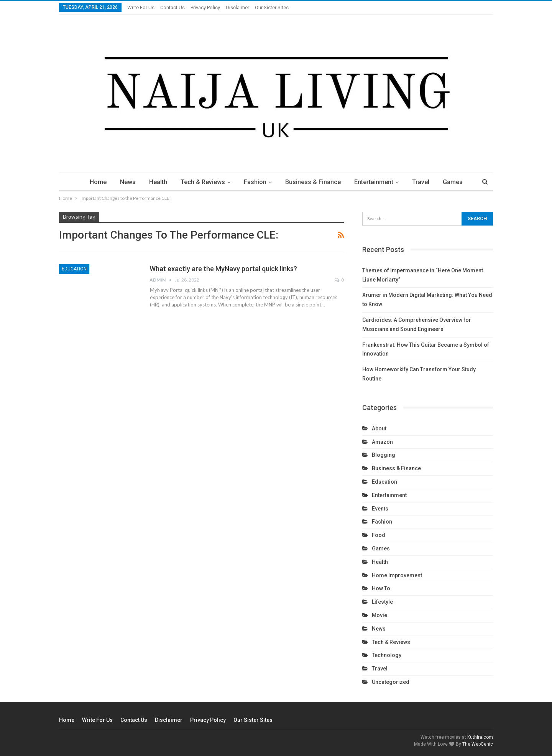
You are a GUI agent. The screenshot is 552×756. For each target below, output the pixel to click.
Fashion (255, 182)
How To (381, 588)
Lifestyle (382, 602)
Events (380, 509)
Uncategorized (391, 682)
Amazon (382, 442)
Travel (421, 182)
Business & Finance (313, 182)
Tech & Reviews (203, 182)
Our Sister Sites (272, 7)
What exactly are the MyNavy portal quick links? (223, 269)
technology (387, 655)
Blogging (384, 455)
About (379, 428)
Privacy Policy (205, 7)
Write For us (141, 7)
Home (98, 182)
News (128, 182)
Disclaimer (237, 7)
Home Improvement (397, 575)
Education (74, 269)
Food (379, 535)
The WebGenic (478, 744)
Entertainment (374, 182)
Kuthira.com (480, 737)
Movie (379, 615)
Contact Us (172, 7)
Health (158, 182)
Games (453, 182)
